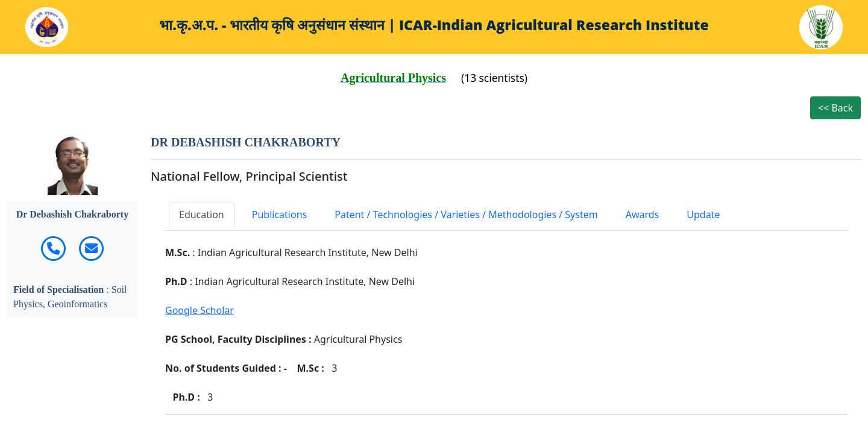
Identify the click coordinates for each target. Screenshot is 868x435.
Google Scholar (200, 310)
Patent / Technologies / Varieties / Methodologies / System (466, 214)
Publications (279, 214)
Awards (643, 214)
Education (202, 214)
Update (703, 214)
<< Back (835, 108)
